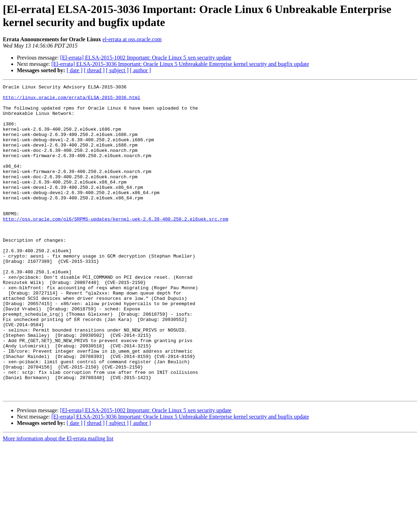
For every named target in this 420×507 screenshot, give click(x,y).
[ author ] (141, 70)
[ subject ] (117, 70)
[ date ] (75, 70)
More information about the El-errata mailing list (58, 501)
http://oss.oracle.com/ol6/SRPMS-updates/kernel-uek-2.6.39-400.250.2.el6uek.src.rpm (116, 246)
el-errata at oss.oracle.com (132, 39)
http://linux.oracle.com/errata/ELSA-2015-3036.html (72, 100)
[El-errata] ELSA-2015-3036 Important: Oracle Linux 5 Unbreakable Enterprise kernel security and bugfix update (180, 64)
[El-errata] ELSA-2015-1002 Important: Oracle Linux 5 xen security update (146, 58)
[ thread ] (94, 70)
